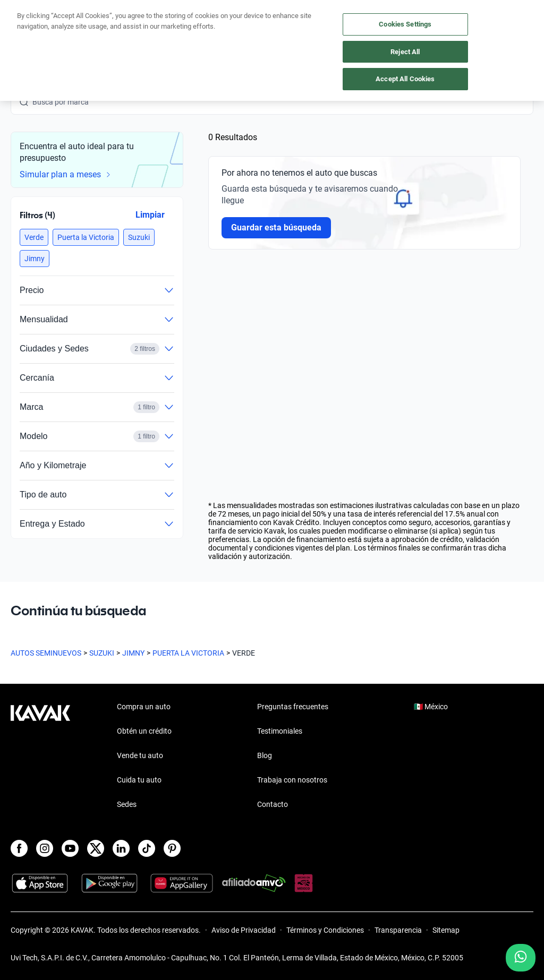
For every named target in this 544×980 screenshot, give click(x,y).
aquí (354, 8)
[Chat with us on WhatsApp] (521, 958)
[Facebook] (19, 848)
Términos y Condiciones (325, 930)
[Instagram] (45, 848)
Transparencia (398, 930)
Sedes (127, 804)
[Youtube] (70, 848)
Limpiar (150, 215)
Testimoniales (280, 731)
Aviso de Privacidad (244, 930)
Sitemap (446, 930)
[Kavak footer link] (40, 757)
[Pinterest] (172, 848)
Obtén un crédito (144, 731)
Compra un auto (144, 707)
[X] (96, 848)
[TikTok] (147, 848)
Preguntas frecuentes (293, 707)
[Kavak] (25, 32)
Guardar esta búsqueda (276, 227)
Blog (265, 755)
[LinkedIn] (121, 848)
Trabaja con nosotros (292, 780)
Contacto (273, 804)
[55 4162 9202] (483, 32)
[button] (34, 237)
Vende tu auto (140, 755)
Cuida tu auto (139, 780)
